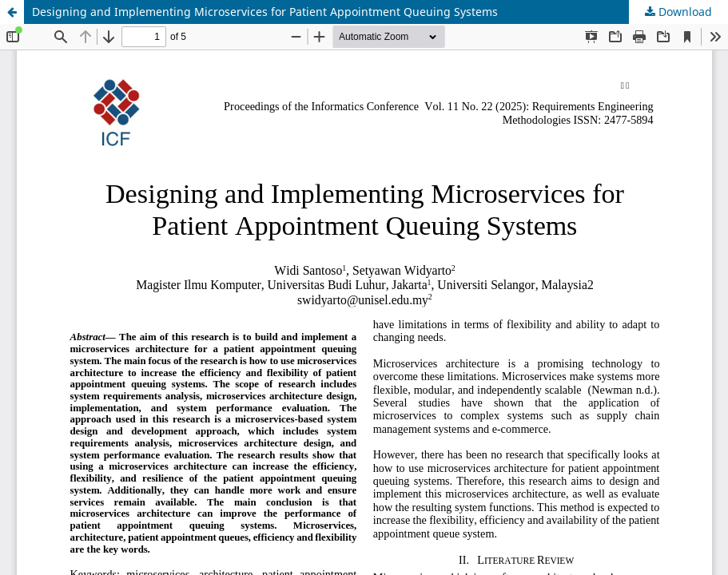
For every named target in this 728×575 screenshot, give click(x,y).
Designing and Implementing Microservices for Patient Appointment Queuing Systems (265, 12)
